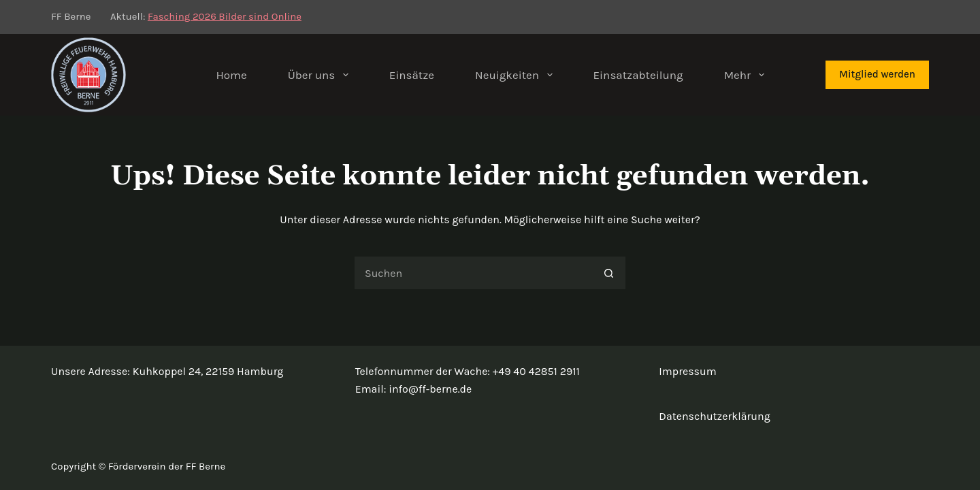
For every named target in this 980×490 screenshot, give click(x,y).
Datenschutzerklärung (714, 416)
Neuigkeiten (516, 75)
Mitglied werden (877, 74)
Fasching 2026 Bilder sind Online (225, 16)
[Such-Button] (609, 273)
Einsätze (412, 75)
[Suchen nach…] (473, 273)
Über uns (321, 75)
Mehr (747, 75)
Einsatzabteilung (638, 75)
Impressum (687, 371)
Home (231, 75)
